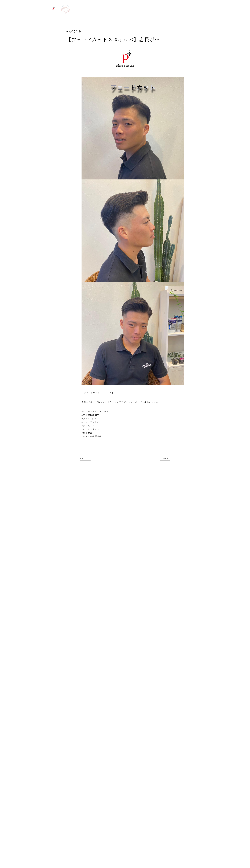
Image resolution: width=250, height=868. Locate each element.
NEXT (167, 458)
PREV (83, 458)
